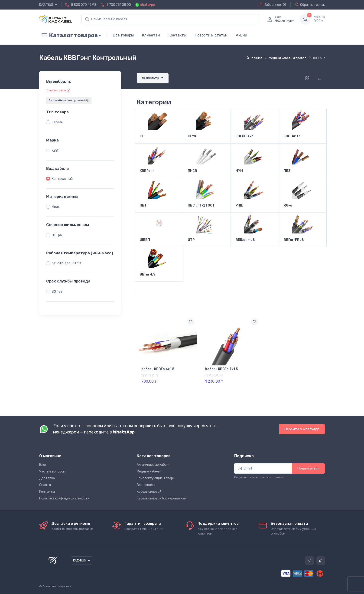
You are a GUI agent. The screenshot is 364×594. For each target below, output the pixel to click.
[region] (80, 122)
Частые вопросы (52, 471)
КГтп (192, 136)
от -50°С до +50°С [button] (66, 263)
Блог (43, 465)
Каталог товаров (68, 35)
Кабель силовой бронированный (162, 498)
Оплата (45, 485)
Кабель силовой (149, 492)
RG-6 (288, 206)
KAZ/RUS (47, 5)
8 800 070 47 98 (84, 5)
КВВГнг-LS (292, 136)
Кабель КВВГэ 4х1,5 (158, 369)
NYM (239, 171)
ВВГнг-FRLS (294, 240)
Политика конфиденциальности (64, 498)
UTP (191, 240)
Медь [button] (56, 207)
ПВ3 (287, 171)
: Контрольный (69, 100)
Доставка (47, 478)
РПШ (239, 206)
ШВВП (145, 240)
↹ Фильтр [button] (151, 78)
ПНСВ (192, 171)
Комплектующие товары (156, 478)
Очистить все (58, 90)
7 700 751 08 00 (119, 5)
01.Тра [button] (57, 235)
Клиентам (151, 35)
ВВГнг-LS (148, 275)
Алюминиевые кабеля (153, 465)
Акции (242, 35)
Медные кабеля (149, 471)
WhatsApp (147, 5)
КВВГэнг (147, 171)
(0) (272, 5)
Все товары (123, 35)
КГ (142, 136)
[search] (170, 19)
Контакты (177, 35)
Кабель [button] (57, 122)
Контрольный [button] (62, 179)
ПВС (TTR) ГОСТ (201, 206)
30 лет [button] (57, 292)
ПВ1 (143, 206)
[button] (48, 122)
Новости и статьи (211, 35)
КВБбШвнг (244, 136)
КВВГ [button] (56, 151)
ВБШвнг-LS (245, 240)
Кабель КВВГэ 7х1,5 (221, 369)
